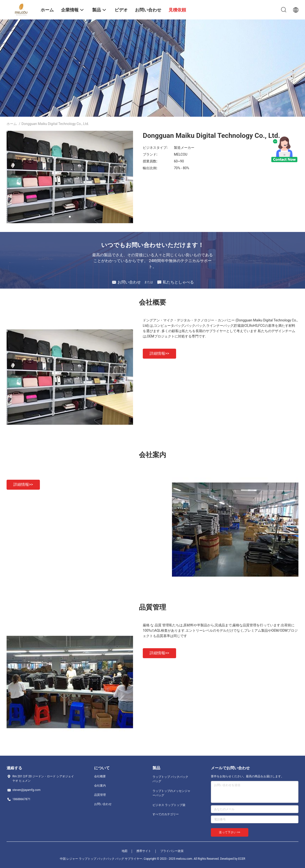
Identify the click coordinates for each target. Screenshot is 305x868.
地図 (125, 851)
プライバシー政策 (172, 851)
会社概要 (100, 776)
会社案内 (100, 786)
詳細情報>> (159, 353)
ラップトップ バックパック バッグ (170, 779)
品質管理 (100, 795)
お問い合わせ (103, 804)
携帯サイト (144, 851)
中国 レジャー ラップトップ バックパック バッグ (92, 859)
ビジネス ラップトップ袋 (169, 805)
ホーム (12, 124)
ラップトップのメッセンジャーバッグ (171, 793)
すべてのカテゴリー (166, 814)
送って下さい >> (230, 832)
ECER (242, 859)
